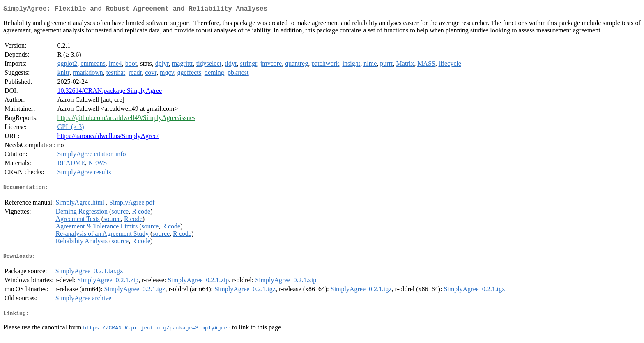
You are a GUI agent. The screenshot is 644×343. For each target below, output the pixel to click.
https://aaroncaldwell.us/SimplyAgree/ (108, 137)
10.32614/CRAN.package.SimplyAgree (109, 92)
